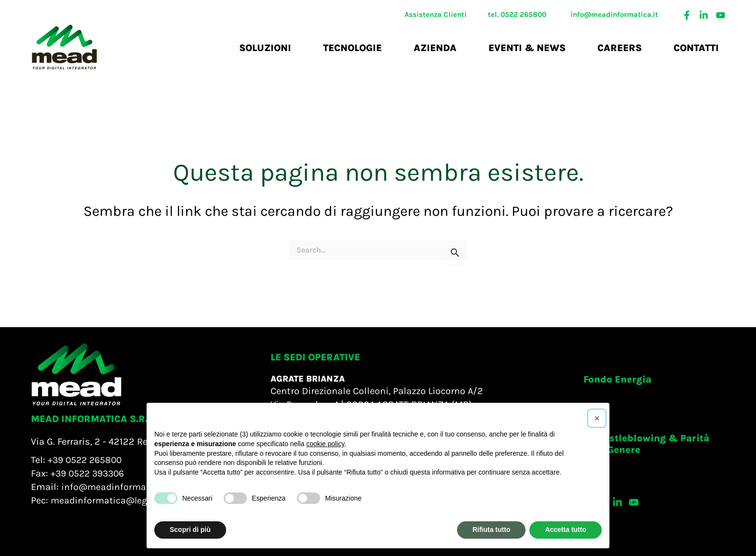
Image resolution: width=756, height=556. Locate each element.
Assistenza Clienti (436, 14)
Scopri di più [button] (190, 530)
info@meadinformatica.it (614, 14)
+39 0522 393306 (90, 473)
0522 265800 (523, 14)
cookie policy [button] (325, 444)
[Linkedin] (704, 15)
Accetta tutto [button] (566, 530)
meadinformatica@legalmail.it (119, 500)
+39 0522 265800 (87, 460)
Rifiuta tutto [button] (492, 530)
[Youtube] (721, 15)
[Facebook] (687, 15)
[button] (617, 380)
